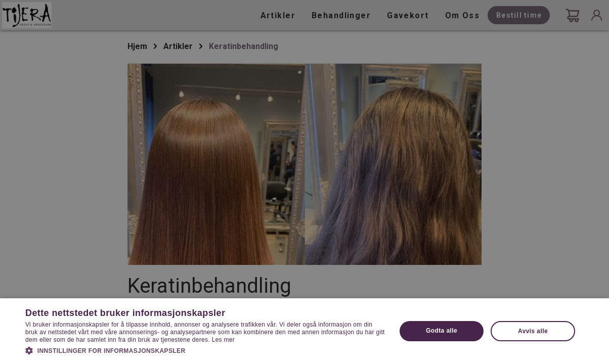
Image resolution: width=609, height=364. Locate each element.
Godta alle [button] (442, 331)
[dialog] (304, 182)
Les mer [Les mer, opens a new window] (223, 340)
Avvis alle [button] (533, 331)
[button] (205, 350)
